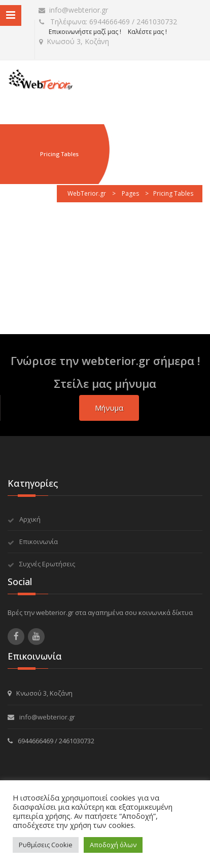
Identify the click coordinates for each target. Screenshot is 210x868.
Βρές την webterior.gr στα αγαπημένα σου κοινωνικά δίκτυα (100, 612)
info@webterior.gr (73, 10)
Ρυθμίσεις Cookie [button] (46, 845)
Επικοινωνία (39, 541)
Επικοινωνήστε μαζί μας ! (85, 32)
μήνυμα (109, 408)
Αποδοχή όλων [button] (113, 845)
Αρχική (30, 519)
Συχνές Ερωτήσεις (47, 564)
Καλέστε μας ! (147, 32)
